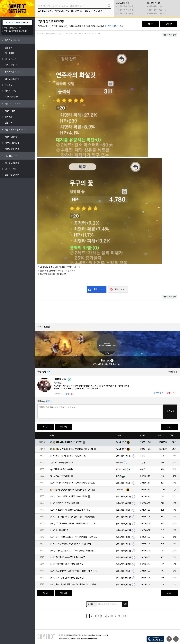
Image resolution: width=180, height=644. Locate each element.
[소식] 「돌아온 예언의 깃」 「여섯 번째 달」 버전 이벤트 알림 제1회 (74, 551)
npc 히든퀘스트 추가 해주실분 (62, 469)
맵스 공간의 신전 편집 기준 (60, 476)
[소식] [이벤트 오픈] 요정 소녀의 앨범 (65, 503)
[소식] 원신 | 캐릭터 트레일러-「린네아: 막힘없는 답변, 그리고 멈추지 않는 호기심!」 (74, 537)
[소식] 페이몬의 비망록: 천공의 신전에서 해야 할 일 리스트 (72, 483)
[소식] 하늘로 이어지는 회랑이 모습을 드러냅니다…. (70, 510)
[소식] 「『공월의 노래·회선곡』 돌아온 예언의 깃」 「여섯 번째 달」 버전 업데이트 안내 (74, 524)
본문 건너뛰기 (113, 26)
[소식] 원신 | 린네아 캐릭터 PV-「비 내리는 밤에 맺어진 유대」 (74, 585)
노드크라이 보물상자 (82, 11)
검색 (125, 604)
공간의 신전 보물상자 (56, 11)
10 (119, 616)
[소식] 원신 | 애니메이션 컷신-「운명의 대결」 (69, 456)
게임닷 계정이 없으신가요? (12, 28)
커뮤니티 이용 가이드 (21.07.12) (69, 442)
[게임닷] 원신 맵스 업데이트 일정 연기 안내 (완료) (72, 490)
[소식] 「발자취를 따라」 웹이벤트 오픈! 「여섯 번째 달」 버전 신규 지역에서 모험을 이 (74, 517)
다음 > (125, 616)
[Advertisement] (107, 43)
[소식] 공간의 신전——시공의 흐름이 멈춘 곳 (68, 557)
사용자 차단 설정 (170, 35)
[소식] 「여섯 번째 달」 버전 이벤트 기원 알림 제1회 (70, 544)
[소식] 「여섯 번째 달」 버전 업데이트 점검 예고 (69, 497)
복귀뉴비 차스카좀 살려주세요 (62, 463)
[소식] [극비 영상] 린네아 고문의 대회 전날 (67, 564)
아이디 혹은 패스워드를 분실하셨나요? (16, 31)
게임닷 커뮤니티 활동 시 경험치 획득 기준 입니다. (75, 449)
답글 (67, 394)
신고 (121, 26)
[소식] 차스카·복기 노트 (59, 530)
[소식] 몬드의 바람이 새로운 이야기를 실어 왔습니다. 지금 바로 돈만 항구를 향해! (74, 571)
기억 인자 (69, 11)
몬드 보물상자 (97, 11)
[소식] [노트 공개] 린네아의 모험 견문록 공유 (67, 578)
